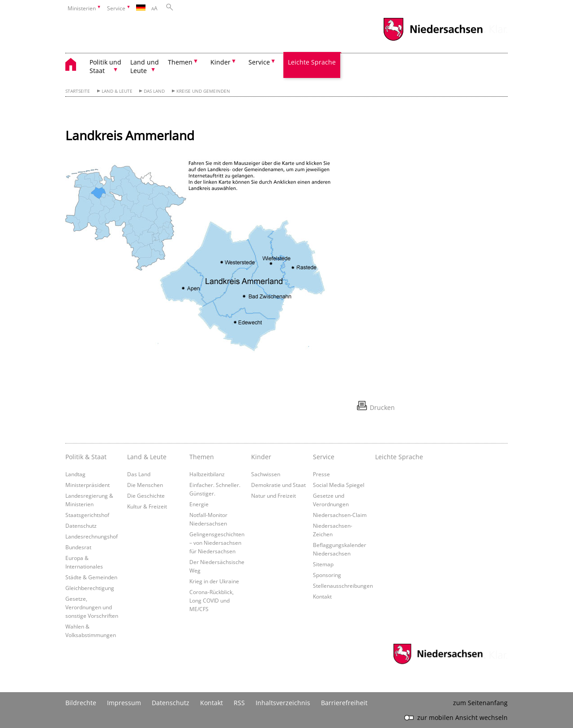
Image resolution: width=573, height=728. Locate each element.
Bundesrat (78, 547)
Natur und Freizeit (274, 495)
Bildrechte (81, 703)
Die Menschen (145, 485)
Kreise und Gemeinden (203, 91)
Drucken (382, 407)
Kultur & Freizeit (147, 506)
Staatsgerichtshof (87, 515)
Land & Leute (117, 91)
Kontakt (322, 596)
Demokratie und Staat (278, 485)
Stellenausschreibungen (343, 586)
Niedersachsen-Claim (340, 515)
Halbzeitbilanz (207, 474)
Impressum (124, 703)
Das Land (154, 91)
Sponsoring (327, 575)
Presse (321, 474)
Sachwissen (266, 474)
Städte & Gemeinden (91, 577)
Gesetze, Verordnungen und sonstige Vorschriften (92, 607)
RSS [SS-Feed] (239, 703)
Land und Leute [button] (145, 66)
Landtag (75, 474)
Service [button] (259, 62)
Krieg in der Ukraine (214, 581)
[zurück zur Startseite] (75, 66)
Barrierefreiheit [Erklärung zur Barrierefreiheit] (344, 703)
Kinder (261, 457)
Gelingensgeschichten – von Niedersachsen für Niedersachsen (217, 543)
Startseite (78, 91)
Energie (199, 504)
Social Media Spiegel (339, 485)
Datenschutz (81, 526)
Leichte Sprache (312, 62)
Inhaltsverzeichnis (283, 703)
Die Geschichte (146, 495)
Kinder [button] (220, 62)
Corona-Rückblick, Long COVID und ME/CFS (212, 600)
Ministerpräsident (88, 485)
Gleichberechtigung (90, 588)
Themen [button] (180, 62)
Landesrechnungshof (92, 536)
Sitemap (323, 564)
